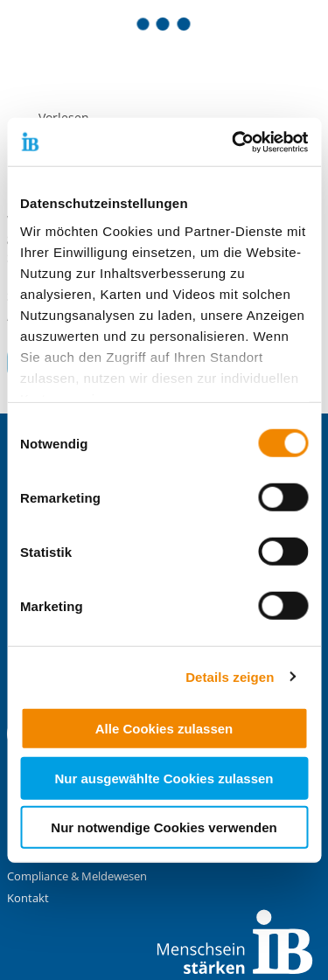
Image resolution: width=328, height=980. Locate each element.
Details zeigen (230, 676)
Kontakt (28, 898)
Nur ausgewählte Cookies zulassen (164, 778)
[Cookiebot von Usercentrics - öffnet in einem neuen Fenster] (234, 142)
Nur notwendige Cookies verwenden (164, 827)
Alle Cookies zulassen (164, 729)
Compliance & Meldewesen (77, 876)
